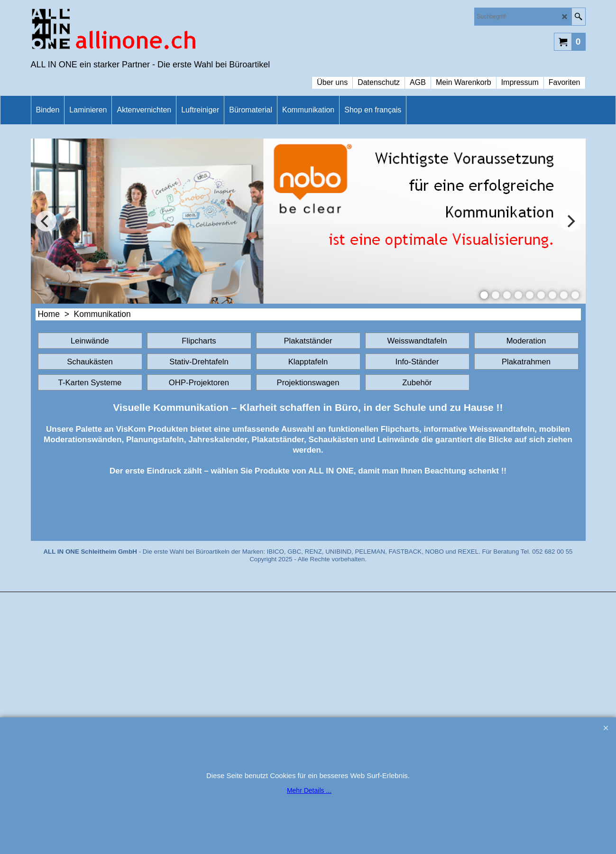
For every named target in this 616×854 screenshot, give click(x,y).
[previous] (46, 221)
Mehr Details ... (309, 790)
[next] (570, 221)
